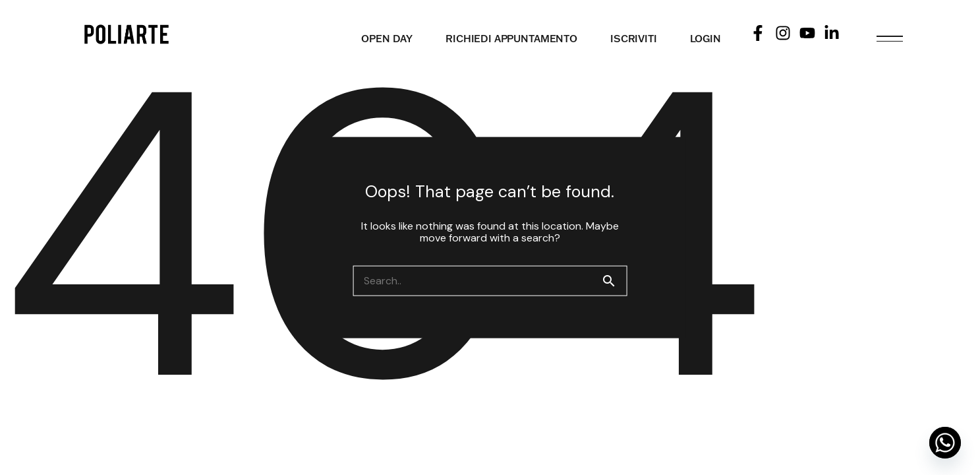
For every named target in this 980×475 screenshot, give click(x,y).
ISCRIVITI (634, 39)
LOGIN (706, 39)
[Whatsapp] (945, 443)
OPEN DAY (387, 39)
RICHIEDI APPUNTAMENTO (511, 39)
